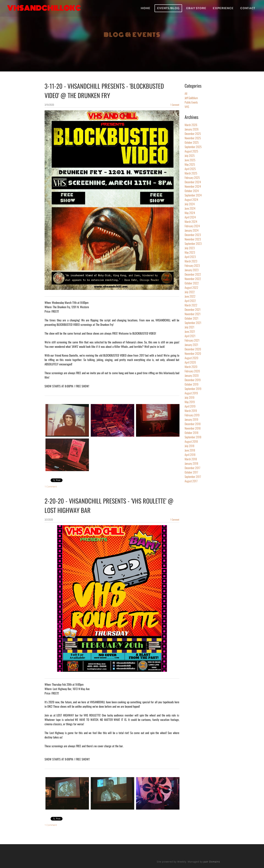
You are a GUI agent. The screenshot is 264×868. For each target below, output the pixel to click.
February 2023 (192, 266)
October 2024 (192, 191)
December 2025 (193, 134)
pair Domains (212, 862)
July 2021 (189, 327)
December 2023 (193, 235)
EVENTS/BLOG (168, 9)
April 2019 (190, 406)
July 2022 (190, 292)
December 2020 (193, 349)
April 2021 (190, 336)
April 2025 (190, 169)
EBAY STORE (196, 9)
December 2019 (193, 380)
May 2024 (190, 213)
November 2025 (193, 138)
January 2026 (192, 129)
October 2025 (192, 142)
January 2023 (192, 270)
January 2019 (191, 419)
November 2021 (193, 314)
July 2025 (190, 156)
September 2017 (193, 477)
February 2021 (192, 340)
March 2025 (191, 173)
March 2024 (191, 222)
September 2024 (193, 195)
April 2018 (190, 455)
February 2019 (192, 415)
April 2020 (190, 362)
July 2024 (190, 204)
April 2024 (190, 217)
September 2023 (193, 244)
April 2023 (190, 257)
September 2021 (193, 323)
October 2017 (191, 472)
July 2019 (189, 397)
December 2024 (193, 182)
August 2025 (191, 151)
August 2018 (191, 441)
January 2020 (192, 375)
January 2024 (192, 230)
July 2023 (190, 248)
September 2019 (193, 389)
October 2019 (191, 384)
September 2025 (193, 147)
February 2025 (192, 178)
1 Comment (175, 105)
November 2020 (193, 353)
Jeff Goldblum (191, 98)
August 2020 (191, 358)
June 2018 (190, 450)
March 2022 (191, 305)
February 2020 (192, 371)
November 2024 (193, 186)
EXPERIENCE (223, 9)
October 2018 (191, 433)
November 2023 (193, 239)
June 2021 (190, 331)
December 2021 (193, 309)
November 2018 (193, 428)
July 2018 (189, 446)
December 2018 (193, 424)
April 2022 (190, 301)
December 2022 (193, 274)
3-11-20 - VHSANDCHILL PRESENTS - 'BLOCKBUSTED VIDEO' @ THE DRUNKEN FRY (104, 91)
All (186, 93)
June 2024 (190, 208)
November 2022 (193, 279)
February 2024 (192, 226)
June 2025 (190, 160)
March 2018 (191, 459)
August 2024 (191, 200)
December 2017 (192, 468)
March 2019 (191, 411)
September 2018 (193, 437)
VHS (187, 107)
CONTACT (247, 9)
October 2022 (192, 283)
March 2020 (191, 367)
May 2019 (190, 402)
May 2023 (190, 252)
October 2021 (191, 318)
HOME (145, 9)
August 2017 (191, 481)
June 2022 (190, 296)
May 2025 (190, 164)
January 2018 (191, 463)
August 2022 (191, 288)
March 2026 (191, 125)
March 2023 (191, 261)
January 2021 (191, 345)
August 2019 (191, 393)
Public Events (191, 102)
